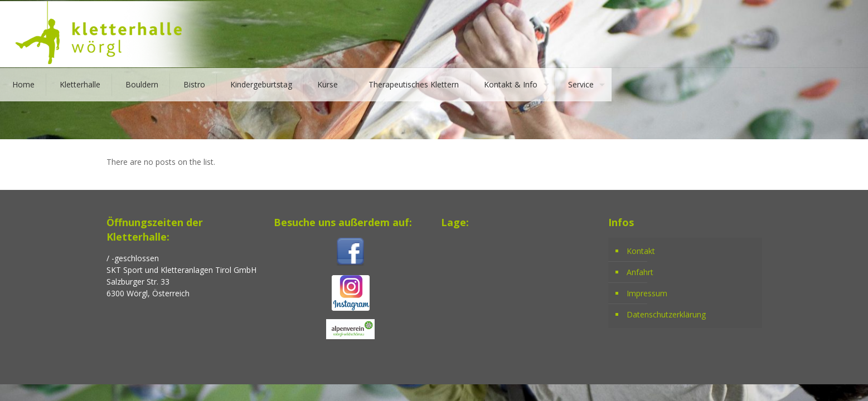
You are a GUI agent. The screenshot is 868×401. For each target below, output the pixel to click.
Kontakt (641, 251)
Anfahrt (640, 272)
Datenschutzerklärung (666, 314)
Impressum (647, 293)
